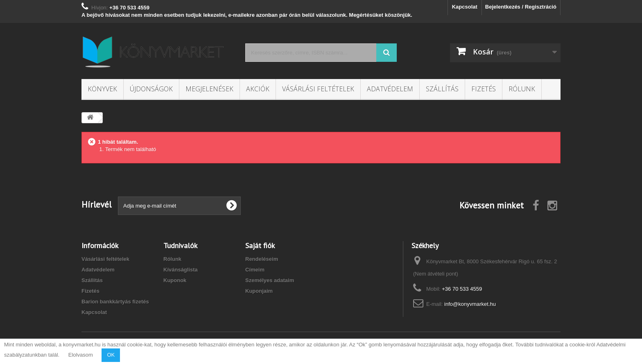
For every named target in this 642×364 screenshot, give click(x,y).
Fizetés (484, 89)
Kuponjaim (259, 291)
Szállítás (442, 89)
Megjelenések (209, 89)
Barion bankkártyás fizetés (115, 302)
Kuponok (175, 280)
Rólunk (522, 89)
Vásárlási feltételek (318, 89)
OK (111, 355)
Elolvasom (81, 355)
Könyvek (102, 89)
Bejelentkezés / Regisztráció (521, 7)
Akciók (258, 89)
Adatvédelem (390, 89)
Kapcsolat (465, 7)
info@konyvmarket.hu (470, 304)
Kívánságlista (181, 270)
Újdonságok (151, 89)
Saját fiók (260, 245)
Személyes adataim (270, 280)
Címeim (255, 270)
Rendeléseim (262, 259)
